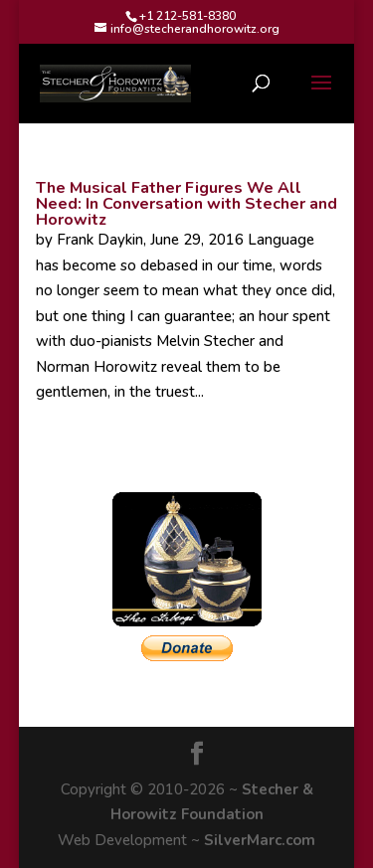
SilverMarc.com (260, 840)
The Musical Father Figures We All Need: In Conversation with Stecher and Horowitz (186, 204)
